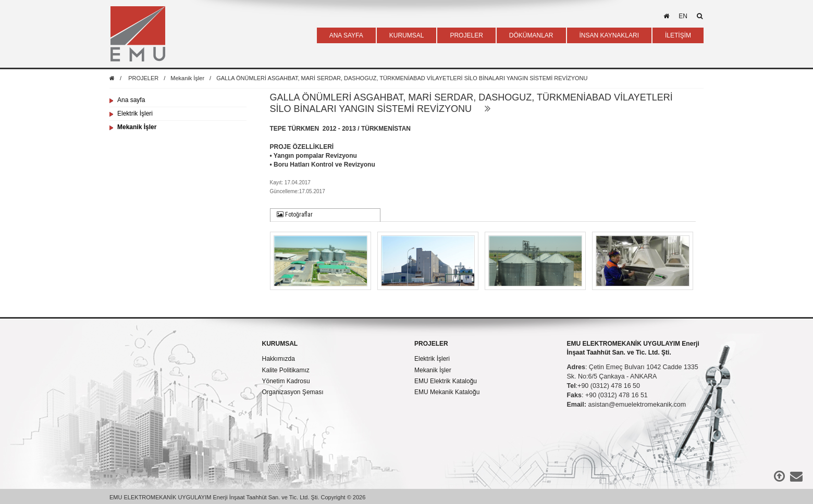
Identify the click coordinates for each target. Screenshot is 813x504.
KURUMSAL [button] (407, 35)
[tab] (325, 215)
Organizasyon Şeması (293, 392)
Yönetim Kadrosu (286, 381)
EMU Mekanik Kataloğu (447, 392)
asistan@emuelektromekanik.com (637, 405)
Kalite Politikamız (286, 370)
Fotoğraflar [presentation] (295, 215)
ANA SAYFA (346, 35)
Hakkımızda (279, 359)
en (683, 16)
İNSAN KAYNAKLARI (609, 35)
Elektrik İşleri (135, 114)
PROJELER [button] (466, 35)
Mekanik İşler (187, 78)
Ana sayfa (131, 100)
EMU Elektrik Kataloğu (446, 381)
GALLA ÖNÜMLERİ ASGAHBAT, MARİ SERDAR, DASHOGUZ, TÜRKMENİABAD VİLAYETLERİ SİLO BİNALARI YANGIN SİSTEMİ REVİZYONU (402, 78)
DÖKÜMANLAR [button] (531, 35)
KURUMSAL (280, 344)
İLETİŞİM (678, 35)
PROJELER (143, 78)
